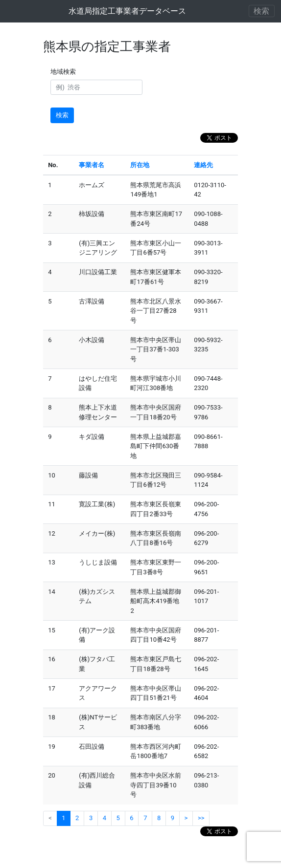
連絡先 (203, 165)
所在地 (140, 165)
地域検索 (65, 72)
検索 (62, 115)
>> (201, 818)
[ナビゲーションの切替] (262, 11)
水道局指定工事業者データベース (127, 11)
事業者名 (92, 165)
